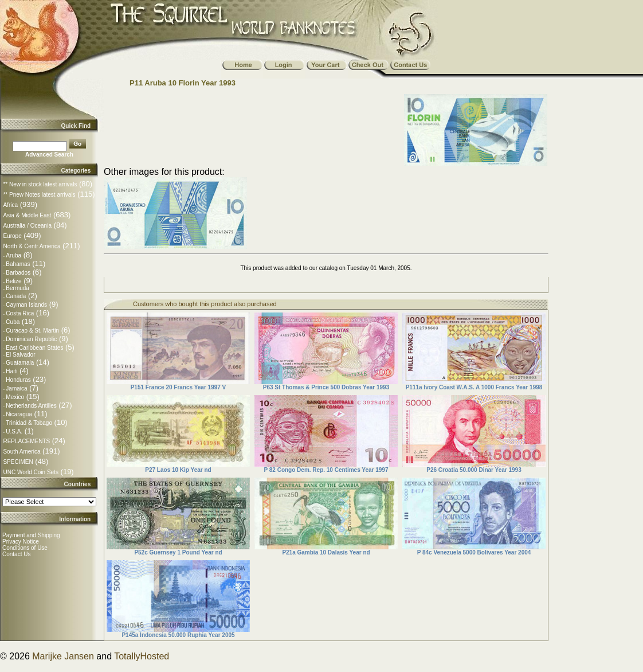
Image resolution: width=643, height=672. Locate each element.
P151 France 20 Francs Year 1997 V (179, 387)
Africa (10, 205)
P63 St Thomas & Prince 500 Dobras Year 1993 (326, 387)
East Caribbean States (34, 348)
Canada (16, 296)
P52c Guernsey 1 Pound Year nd (178, 552)
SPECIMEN (18, 462)
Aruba (13, 255)
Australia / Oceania (27, 226)
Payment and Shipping (31, 535)
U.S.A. (14, 431)
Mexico (15, 397)
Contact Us (16, 554)
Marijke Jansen (63, 656)
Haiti (11, 371)
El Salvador (20, 355)
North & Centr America (32, 246)
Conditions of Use (25, 548)
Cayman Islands (26, 305)
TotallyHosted (142, 656)
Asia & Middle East (27, 215)
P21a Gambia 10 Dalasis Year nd (326, 552)
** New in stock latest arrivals (40, 184)
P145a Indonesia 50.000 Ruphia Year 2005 (178, 635)
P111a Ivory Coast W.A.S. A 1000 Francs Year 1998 (474, 387)
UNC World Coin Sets (31, 472)
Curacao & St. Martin (32, 331)
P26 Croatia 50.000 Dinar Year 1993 (474, 470)
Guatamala (20, 363)
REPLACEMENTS (26, 441)
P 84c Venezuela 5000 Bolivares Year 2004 (474, 552)
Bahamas (18, 264)
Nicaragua (19, 414)
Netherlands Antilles (31, 406)
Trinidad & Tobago (29, 423)
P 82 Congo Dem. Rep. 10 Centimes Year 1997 (326, 470)
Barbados (18, 273)
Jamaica (16, 388)
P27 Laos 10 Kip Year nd (178, 470)
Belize (13, 281)
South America (21, 452)
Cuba (13, 322)
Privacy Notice (21, 542)
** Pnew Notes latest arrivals (39, 195)
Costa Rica (20, 313)
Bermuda (17, 288)
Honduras (18, 380)
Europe (12, 236)
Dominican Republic (31, 339)
